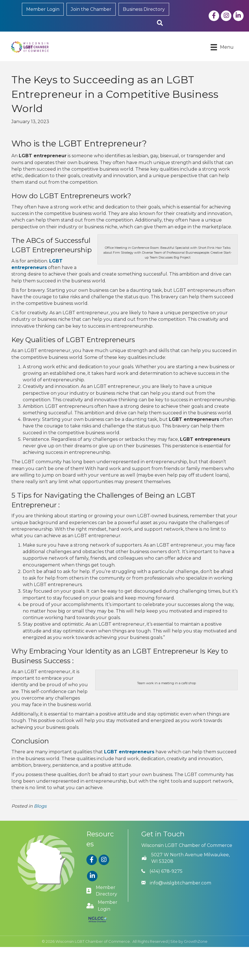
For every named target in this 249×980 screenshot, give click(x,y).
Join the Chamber (91, 9)
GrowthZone (196, 941)
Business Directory (144, 9)
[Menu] (222, 47)
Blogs (40, 806)
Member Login (43, 9)
